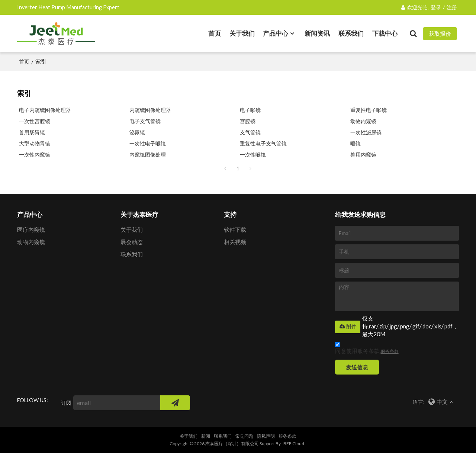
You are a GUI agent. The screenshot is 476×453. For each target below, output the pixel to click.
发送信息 (357, 367)
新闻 (206, 436)
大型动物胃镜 (35, 143)
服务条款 (390, 351)
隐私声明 (266, 436)
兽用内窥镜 (363, 155)
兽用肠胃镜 (32, 132)
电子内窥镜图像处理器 (45, 110)
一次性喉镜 (253, 155)
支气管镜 (250, 132)
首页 (215, 33)
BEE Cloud (294, 444)
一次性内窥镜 (35, 155)
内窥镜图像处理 (148, 155)
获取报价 (440, 34)
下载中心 (385, 33)
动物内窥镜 (363, 121)
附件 (348, 327)
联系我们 (351, 33)
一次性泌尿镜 (366, 132)
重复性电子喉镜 (369, 110)
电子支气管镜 (145, 121)
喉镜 (356, 143)
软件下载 (235, 230)
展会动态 (132, 242)
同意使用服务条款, (367, 349)
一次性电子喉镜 (148, 143)
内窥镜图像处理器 (150, 110)
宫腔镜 (248, 121)
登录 (436, 7)
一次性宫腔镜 (35, 121)
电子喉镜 (250, 110)
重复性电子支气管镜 (263, 143)
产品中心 (276, 33)
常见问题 (244, 436)
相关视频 (235, 242)
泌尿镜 (137, 132)
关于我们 (242, 33)
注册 (452, 7)
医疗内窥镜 (31, 230)
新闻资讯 (317, 33)
